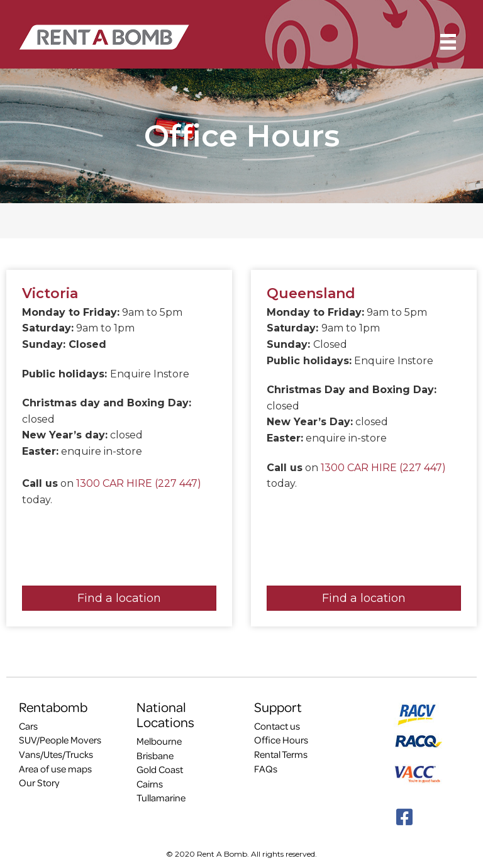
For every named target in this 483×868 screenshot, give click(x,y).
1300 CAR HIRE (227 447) (139, 483)
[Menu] (448, 42)
